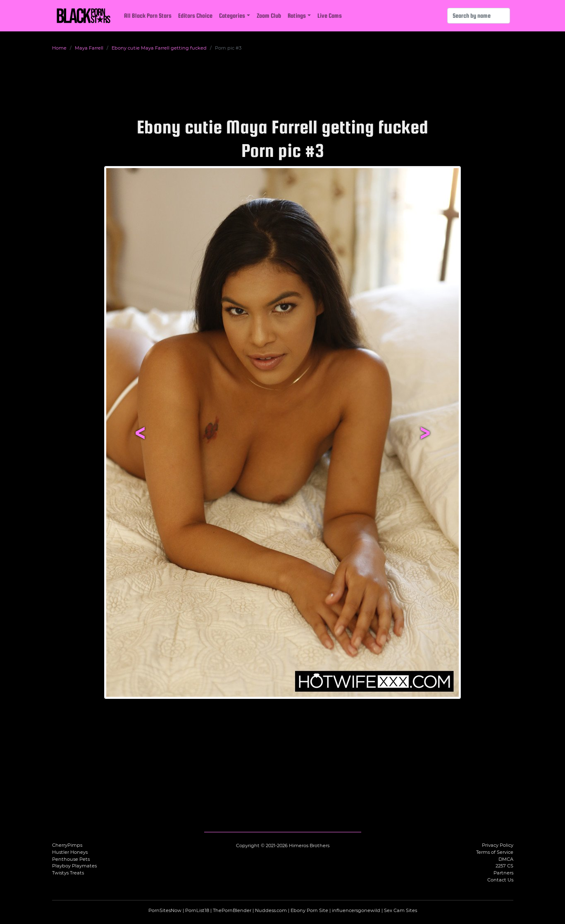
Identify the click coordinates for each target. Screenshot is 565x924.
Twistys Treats (68, 873)
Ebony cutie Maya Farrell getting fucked (159, 48)
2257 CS (504, 866)
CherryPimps (67, 845)
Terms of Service (495, 852)
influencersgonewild (356, 910)
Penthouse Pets (71, 859)
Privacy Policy (498, 845)
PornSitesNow (165, 910)
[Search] (479, 16)
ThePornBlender (232, 910)
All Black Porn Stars (148, 15)
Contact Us (500, 880)
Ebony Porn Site (309, 910)
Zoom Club (269, 15)
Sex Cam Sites (401, 910)
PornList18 (197, 910)
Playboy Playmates (74, 866)
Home (59, 48)
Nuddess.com (271, 910)
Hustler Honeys (70, 852)
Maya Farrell (89, 48)
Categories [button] (232, 15)
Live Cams (330, 15)
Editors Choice (195, 15)
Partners (503, 873)
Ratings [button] (297, 15)
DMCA (506, 859)
